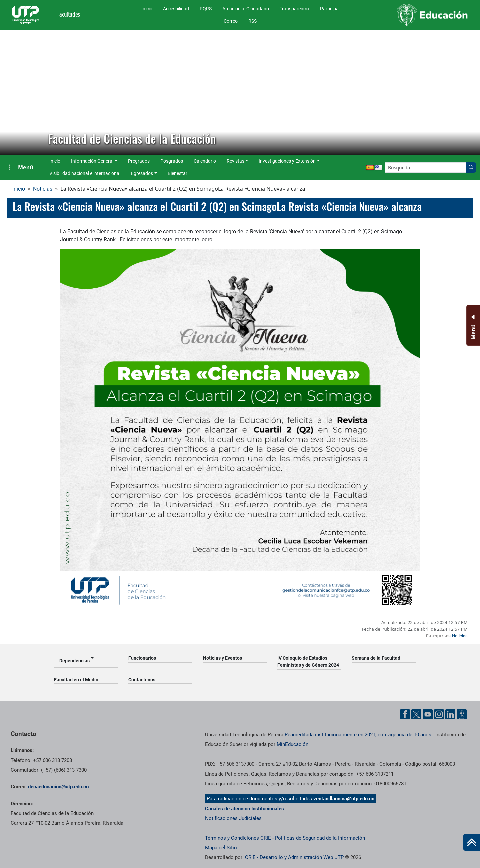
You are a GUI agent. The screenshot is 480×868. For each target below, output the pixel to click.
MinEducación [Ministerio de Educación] (292, 744)
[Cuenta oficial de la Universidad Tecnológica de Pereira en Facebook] (405, 714)
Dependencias (74, 661)
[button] (10, 93)
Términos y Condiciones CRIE (238, 838)
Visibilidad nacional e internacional (85, 173)
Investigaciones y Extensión (287, 161)
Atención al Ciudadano (246, 9)
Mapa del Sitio (221, 848)
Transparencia (294, 9)
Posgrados (172, 161)
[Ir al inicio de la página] (472, 842)
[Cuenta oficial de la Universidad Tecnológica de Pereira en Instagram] (439, 714)
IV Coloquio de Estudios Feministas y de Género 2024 (308, 661)
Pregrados (139, 161)
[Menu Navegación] (21, 167)
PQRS (206, 9)
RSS (252, 21)
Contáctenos (142, 680)
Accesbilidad (176, 9)
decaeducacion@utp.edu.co (58, 787)
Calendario (205, 161)
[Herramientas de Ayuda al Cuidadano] (462, 714)
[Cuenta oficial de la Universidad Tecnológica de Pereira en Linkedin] (450, 714)
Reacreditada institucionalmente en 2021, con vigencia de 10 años (358, 735)
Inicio (147, 9)
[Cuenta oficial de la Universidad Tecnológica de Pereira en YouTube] (428, 714)
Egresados (142, 173)
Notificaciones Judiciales (233, 818)
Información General (92, 161)
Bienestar (177, 173)
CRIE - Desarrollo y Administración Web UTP (294, 857)
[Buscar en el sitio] (471, 167)
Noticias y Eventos (222, 658)
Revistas (235, 161)
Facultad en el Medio (76, 680)
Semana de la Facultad (376, 658)
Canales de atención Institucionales (244, 809)
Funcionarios (142, 658)
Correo (231, 21)
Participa (329, 9)
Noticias (43, 189)
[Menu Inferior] (472, 325)
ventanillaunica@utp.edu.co (344, 799)
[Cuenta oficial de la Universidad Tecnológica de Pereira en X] (416, 714)
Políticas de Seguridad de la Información (320, 838)
